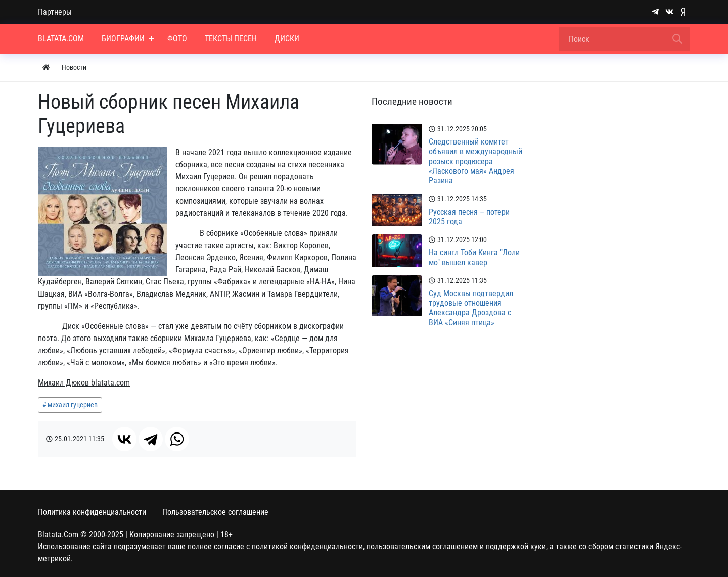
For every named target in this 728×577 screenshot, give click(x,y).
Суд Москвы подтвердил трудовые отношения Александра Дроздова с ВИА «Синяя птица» (471, 308)
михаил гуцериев (73, 405)
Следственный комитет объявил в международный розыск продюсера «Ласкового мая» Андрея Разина (475, 161)
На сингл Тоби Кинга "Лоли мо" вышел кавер (474, 257)
